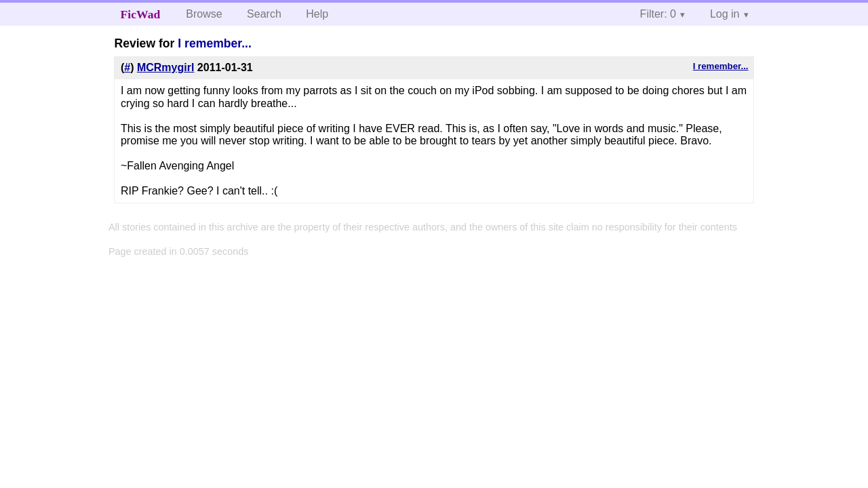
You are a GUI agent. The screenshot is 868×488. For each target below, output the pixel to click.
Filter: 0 (658, 14)
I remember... (215, 43)
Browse (204, 14)
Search (264, 14)
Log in (725, 14)
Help (317, 14)
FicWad (141, 14)
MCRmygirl (165, 67)
